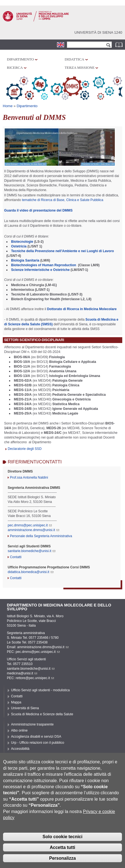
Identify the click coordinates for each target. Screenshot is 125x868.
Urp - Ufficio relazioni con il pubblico (38, 743)
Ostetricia (19, 246)
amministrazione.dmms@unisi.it (33, 530)
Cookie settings (22, 761)
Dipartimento (20, 59)
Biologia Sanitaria (26, 260)
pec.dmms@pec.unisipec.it (30, 525)
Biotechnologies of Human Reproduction (44, 265)
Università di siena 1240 (98, 32)
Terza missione (80, 68)
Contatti (16, 557)
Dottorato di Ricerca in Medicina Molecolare (82, 309)
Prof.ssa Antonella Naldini (29, 477)
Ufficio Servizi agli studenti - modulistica (40, 690)
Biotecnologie (22, 242)
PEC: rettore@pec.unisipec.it (30, 678)
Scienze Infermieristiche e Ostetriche (40, 270)
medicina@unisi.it (22, 673)
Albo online (19, 730)
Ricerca (15, 68)
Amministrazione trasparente (32, 724)
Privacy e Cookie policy (28, 755)
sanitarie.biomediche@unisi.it (32, 551)
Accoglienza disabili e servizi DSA (36, 737)
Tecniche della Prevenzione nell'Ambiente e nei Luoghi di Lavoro (62, 251)
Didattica (74, 59)
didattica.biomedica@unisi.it (31, 572)
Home (8, 106)
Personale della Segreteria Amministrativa (41, 536)
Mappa (16, 702)
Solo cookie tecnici (63, 847)
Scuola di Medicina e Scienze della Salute (42, 714)
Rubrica (119, 45)
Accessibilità (20, 749)
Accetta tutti (62, 858)
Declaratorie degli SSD (25, 449)
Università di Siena (25, 708)
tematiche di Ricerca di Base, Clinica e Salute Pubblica (63, 200)
